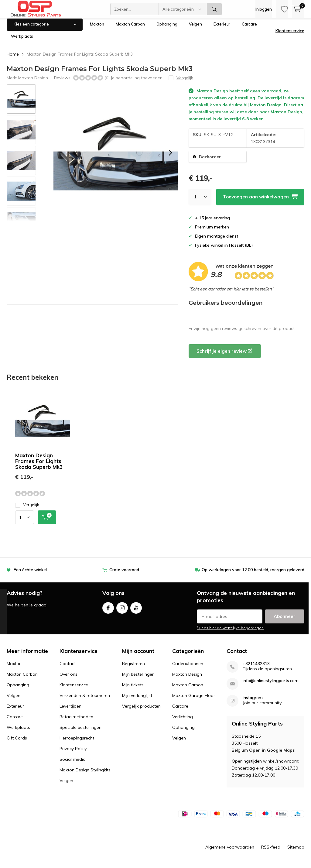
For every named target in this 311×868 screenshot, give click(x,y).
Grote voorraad (124, 574)
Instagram (122, 611)
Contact (68, 668)
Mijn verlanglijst (137, 700)
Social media (73, 764)
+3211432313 (256, 668)
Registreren (133, 668)
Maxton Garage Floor (194, 700)
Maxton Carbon (130, 29)
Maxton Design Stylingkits (85, 774)
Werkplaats (22, 41)
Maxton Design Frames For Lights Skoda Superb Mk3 (39, 466)
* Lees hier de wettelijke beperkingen (230, 632)
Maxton (97, 29)
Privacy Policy (73, 753)
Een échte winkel (30, 574)
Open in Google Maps (272, 755)
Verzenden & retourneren (85, 700)
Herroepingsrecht (77, 743)
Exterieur (222, 29)
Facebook (108, 611)
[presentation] (170, 157)
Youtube (136, 611)
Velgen (195, 29)
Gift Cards (17, 743)
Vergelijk (27, 509)
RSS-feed (271, 852)
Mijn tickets (133, 689)
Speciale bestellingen (80, 732)
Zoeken (214, 9)
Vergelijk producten (141, 711)
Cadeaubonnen (188, 668)
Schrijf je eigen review (224, 355)
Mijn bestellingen (138, 679)
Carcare (249, 29)
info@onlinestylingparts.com (271, 685)
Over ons (68, 679)
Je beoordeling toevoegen (137, 82)
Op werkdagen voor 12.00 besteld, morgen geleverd (253, 574)
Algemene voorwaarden (230, 852)
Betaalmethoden (76, 721)
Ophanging (167, 29)
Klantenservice (290, 35)
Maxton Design (33, 82)
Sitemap (296, 852)
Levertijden (70, 711)
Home (13, 59)
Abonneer (285, 621)
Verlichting (183, 721)
